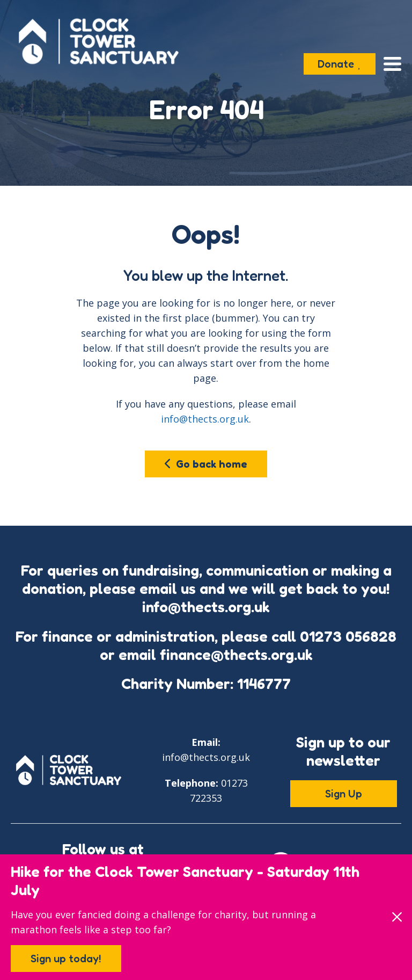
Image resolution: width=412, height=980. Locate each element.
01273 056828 (348, 636)
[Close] (397, 917)
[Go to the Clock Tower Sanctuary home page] (99, 41)
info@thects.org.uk (205, 419)
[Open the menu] (392, 64)
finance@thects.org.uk (236, 655)
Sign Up (344, 794)
